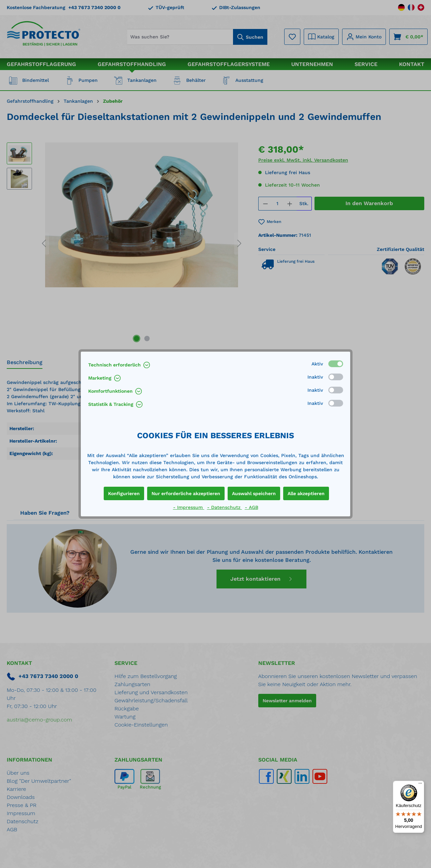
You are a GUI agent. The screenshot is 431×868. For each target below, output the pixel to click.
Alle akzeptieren (306, 493)
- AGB (252, 507)
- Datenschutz (225, 507)
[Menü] (420, 785)
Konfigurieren (124, 493)
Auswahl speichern (254, 493)
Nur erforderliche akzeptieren (186, 493)
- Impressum (189, 507)
